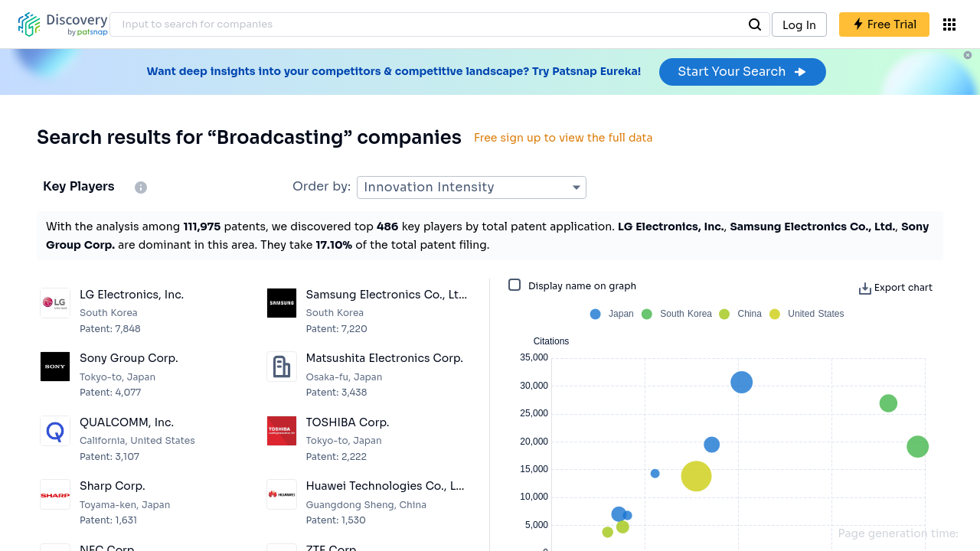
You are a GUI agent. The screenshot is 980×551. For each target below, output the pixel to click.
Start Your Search (742, 72)
